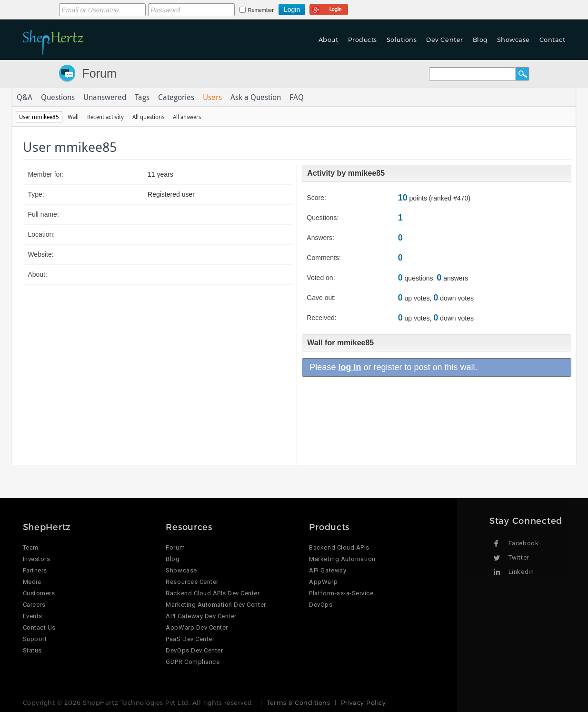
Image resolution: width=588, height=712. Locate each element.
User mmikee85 (39, 117)
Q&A (25, 97)
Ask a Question (256, 97)
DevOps (321, 605)
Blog (480, 40)
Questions (58, 97)
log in (349, 367)
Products (363, 40)
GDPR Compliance (193, 662)
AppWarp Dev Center (197, 627)
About (329, 40)
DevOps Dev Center (194, 650)
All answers (187, 117)
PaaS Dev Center (190, 639)
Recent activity (105, 117)
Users (212, 97)
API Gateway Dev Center (201, 616)
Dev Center (444, 40)
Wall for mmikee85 (340, 343)
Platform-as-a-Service (341, 593)
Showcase (513, 40)
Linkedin (521, 572)
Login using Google (329, 8)
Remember (261, 10)
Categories (176, 97)
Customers (39, 593)
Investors (37, 559)
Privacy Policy (363, 702)
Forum (100, 73)
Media (32, 582)
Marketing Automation (342, 559)
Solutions (402, 40)
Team (31, 547)
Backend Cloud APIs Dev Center (213, 593)
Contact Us (39, 627)
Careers (34, 605)
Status (32, 650)
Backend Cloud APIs (339, 547)
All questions (148, 117)
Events (33, 616)
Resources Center (192, 582)
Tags (142, 97)
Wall (73, 117)
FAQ (297, 97)
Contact (553, 40)
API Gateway (328, 570)
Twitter (519, 557)
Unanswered (105, 97)
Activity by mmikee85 (346, 173)
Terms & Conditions (298, 702)
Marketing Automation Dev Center (216, 605)
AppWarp (323, 582)
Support (35, 639)
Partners (35, 570)
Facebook (523, 543)
